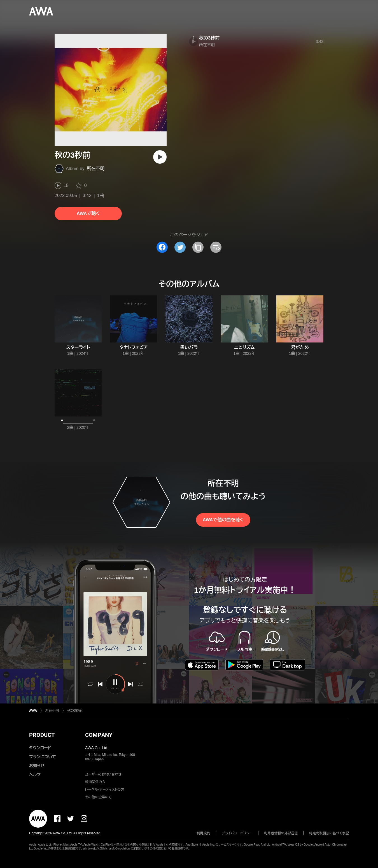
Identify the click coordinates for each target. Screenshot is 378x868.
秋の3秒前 (209, 38)
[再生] (160, 157)
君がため (300, 347)
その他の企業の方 (98, 797)
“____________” (78, 421)
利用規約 (204, 833)
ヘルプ (35, 775)
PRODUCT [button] (42, 735)
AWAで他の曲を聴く (223, 520)
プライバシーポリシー (237, 833)
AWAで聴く (88, 213)
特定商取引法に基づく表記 (329, 833)
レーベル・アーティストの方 (105, 790)
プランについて (43, 757)
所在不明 (96, 169)
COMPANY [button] (99, 735)
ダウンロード (40, 748)
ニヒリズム (244, 347)
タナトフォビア (134, 347)
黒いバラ (189, 347)
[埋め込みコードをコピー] (216, 247)
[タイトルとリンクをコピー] (198, 247)
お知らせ (37, 766)
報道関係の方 (95, 782)
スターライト (78, 347)
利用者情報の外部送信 (281, 833)
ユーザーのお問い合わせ (103, 774)
